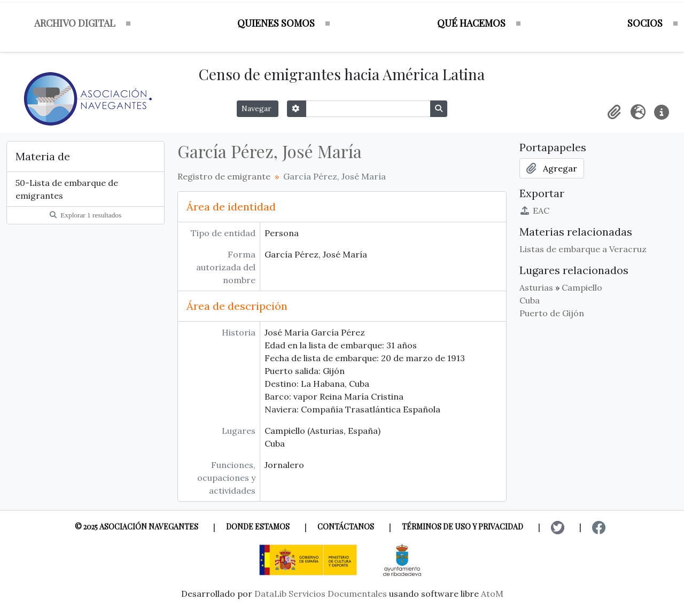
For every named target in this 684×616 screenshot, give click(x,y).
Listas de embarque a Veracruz (583, 249)
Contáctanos (346, 527)
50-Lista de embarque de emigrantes (67, 189)
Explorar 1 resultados (85, 215)
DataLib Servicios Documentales (321, 594)
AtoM (492, 594)
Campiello (582, 287)
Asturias (536, 287)
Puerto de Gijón (552, 313)
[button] (615, 112)
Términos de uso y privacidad (463, 527)
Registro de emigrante (224, 176)
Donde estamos (258, 527)
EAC (534, 210)
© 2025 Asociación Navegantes (137, 527)
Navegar (258, 108)
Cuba (530, 300)
